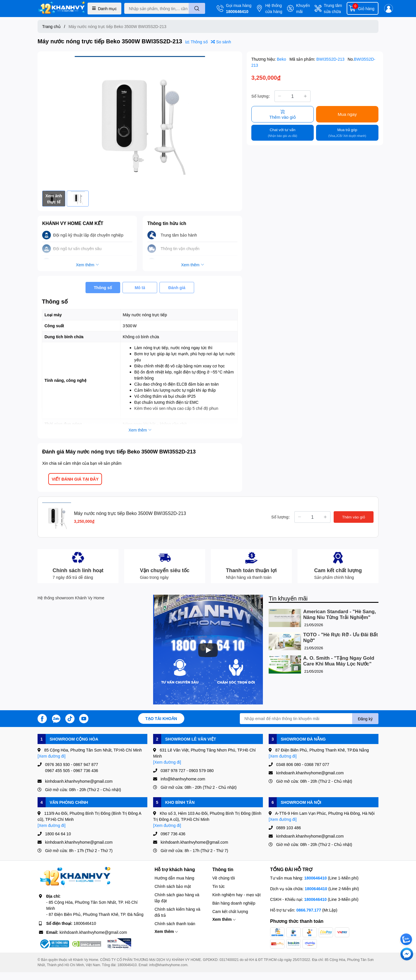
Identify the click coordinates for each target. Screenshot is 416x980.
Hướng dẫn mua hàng (174, 878)
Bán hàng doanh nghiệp (234, 903)
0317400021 (229, 960)
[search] (197, 8)
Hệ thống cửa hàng (274, 8)
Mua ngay (347, 114)
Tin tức (219, 886)
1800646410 (237, 11)
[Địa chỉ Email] (309, 719)
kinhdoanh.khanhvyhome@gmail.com (93, 932)
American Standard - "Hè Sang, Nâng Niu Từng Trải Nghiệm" (340, 614)
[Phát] (208, 650)
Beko (282, 59)
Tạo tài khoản (161, 718)
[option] (140, 121)
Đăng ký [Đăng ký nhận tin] (365, 719)
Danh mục (104, 9)
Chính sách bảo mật (173, 886)
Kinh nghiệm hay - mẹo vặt (236, 895)
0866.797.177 (309, 910)
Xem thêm (166, 931)
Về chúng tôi (224, 878)
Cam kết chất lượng (230, 911)
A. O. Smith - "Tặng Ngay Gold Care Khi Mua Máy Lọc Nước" (339, 661)
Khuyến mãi (303, 8)
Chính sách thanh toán (175, 924)
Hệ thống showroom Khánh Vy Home (71, 598)
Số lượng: (261, 96)
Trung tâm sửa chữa (333, 8)
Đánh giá (177, 288)
